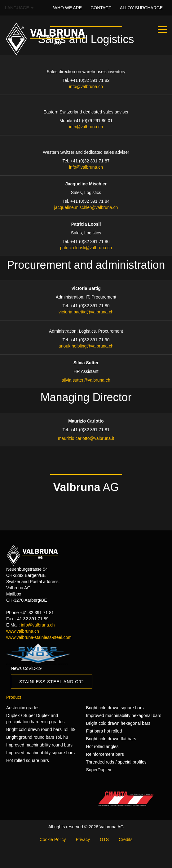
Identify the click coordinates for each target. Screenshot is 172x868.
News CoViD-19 (26, 668)
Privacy (83, 839)
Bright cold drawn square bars (115, 708)
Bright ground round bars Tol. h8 (37, 737)
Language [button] (19, 8)
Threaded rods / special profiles (116, 762)
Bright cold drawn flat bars (111, 739)
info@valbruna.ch (38, 625)
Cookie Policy (53, 839)
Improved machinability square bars (40, 753)
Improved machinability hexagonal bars (124, 715)
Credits (126, 839)
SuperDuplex (99, 770)
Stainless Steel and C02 (52, 682)
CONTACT (101, 8)
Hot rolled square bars (28, 760)
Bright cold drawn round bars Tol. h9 (41, 729)
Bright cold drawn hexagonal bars (118, 723)
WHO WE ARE (68, 8)
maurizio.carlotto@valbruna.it (86, 438)
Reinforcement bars (105, 754)
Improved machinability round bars (39, 745)
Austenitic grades (23, 708)
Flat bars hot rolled (104, 731)
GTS (104, 839)
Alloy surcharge (141, 8)
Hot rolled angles (102, 746)
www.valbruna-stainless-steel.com (39, 637)
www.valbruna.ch (23, 631)
